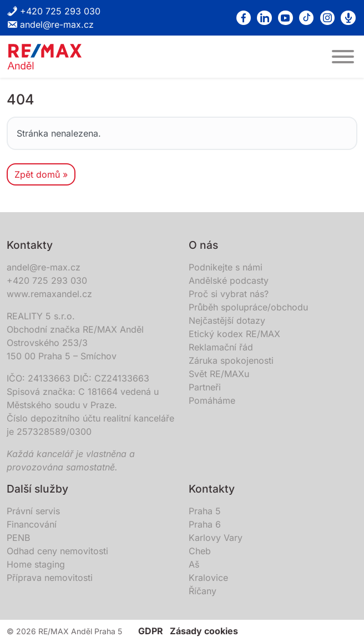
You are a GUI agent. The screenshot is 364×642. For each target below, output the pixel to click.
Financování (32, 524)
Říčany (203, 591)
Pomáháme (212, 400)
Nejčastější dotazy (227, 320)
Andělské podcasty (229, 280)
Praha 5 (205, 511)
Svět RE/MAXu (219, 374)
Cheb (200, 551)
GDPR (151, 631)
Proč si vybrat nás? (229, 294)
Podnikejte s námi (226, 267)
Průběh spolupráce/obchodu (248, 307)
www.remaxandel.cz (49, 294)
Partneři (205, 387)
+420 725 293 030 (54, 11)
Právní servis (33, 511)
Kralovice (208, 578)
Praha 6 (205, 524)
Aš (194, 564)
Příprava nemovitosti (50, 578)
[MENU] (343, 57)
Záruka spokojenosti (231, 360)
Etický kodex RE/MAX (234, 334)
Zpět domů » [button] (41, 174)
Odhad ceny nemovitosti (57, 551)
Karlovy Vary (216, 538)
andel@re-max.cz (50, 24)
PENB (18, 538)
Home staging (36, 564)
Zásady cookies (204, 631)
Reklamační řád (221, 347)
